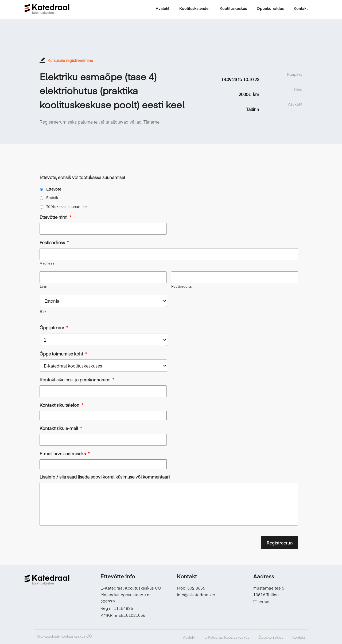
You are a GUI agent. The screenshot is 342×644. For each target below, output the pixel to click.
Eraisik (52, 197)
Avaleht (189, 637)
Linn (44, 286)
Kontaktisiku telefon (61, 405)
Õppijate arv (54, 328)
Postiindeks (182, 286)
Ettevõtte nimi (55, 217)
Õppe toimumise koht (63, 354)
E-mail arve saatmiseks (65, 454)
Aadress (47, 263)
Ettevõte (54, 189)
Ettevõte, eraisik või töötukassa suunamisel (82, 177)
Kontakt (299, 637)
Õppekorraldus (271, 637)
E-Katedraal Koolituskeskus (227, 637)
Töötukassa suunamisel (67, 206)
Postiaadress (54, 242)
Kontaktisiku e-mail (61, 428)
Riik (43, 311)
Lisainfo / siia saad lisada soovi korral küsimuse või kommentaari (105, 477)
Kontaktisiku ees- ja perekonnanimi (77, 380)
